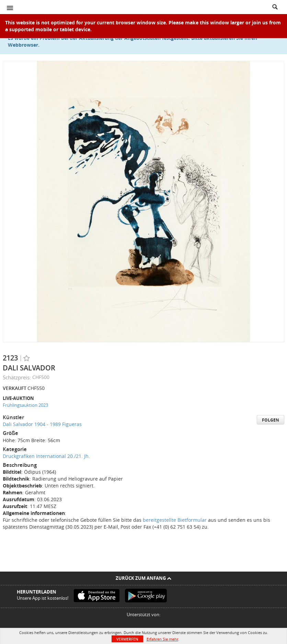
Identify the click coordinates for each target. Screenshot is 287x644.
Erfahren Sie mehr (162, 639)
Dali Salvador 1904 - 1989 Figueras (42, 424)
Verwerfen (127, 639)
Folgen (271, 420)
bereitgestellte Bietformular (175, 520)
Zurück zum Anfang (143, 578)
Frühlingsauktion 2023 (25, 405)
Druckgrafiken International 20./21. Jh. (46, 456)
